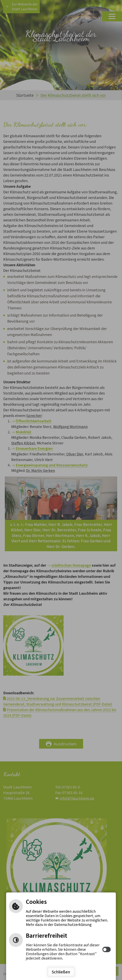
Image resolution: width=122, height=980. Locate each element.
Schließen (61, 972)
